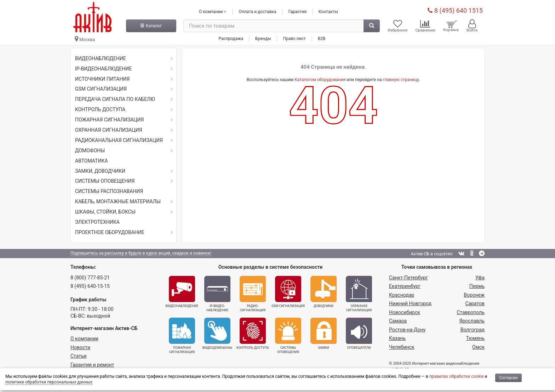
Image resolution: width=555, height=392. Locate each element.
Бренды (263, 39)
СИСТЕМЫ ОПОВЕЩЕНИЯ (105, 181)
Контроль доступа (253, 334)
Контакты (328, 12)
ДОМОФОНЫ (90, 150)
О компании (84, 339)
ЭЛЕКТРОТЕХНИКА (97, 222)
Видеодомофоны (217, 334)
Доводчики (324, 292)
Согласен (508, 378)
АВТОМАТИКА (91, 161)
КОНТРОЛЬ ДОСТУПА (100, 109)
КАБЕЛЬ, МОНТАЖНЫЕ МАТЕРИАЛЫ (118, 201)
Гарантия (297, 12)
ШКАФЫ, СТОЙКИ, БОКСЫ (105, 212)
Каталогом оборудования (320, 80)
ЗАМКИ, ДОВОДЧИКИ (100, 171)
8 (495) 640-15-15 (90, 286)
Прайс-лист (294, 39)
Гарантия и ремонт (92, 365)
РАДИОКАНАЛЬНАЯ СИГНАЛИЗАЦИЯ (119, 140)
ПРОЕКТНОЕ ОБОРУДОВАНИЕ (110, 232)
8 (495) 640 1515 (455, 10)
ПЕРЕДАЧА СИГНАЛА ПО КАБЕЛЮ (115, 99)
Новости (80, 347)
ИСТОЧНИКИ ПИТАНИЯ (102, 79)
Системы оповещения (288, 336)
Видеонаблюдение (182, 292)
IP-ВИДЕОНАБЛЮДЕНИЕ (103, 69)
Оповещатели (359, 334)
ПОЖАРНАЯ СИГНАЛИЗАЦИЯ (110, 120)
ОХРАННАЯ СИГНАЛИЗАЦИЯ (109, 130)
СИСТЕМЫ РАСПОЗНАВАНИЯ (109, 191)
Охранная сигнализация (359, 294)
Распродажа (231, 39)
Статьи (79, 356)
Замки (324, 334)
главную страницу (401, 80)
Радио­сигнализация (253, 294)
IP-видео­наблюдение (217, 294)
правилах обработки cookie (457, 376)
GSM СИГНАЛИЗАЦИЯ (101, 89)
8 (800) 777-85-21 (90, 278)
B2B (322, 39)
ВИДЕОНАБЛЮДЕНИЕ (101, 58)
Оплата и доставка (257, 12)
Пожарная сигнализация (182, 336)
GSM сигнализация (288, 292)
